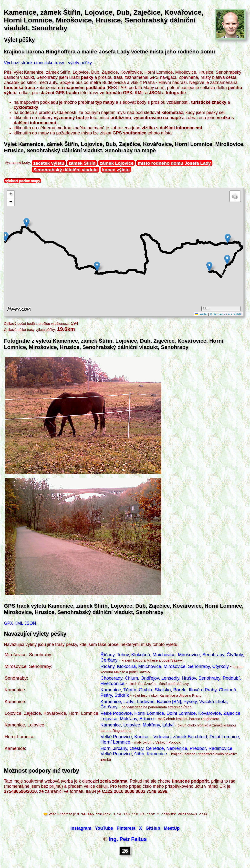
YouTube (104, 829)
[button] (5, 237)
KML (19, 623)
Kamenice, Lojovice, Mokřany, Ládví (137, 725)
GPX (9, 623)
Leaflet (201, 314)
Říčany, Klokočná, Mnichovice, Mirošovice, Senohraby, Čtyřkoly (165, 666)
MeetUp (172, 829)
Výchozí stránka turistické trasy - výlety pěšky (48, 63)
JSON (30, 623)
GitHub (153, 829)
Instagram (81, 829)
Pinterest (126, 829)
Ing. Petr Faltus (128, 840)
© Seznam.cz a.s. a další (226, 314)
